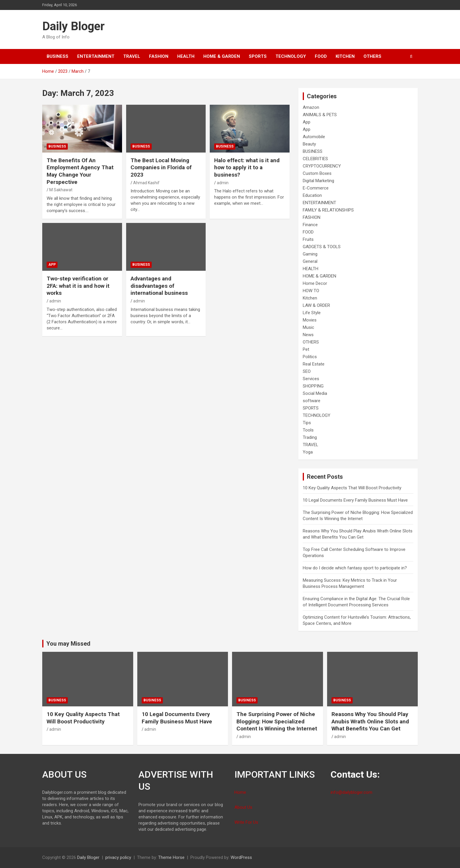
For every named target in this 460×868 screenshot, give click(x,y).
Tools (308, 430)
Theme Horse (171, 857)
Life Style (312, 313)
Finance (310, 225)
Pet (306, 349)
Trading (310, 437)
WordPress (241, 857)
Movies (310, 320)
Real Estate (314, 364)
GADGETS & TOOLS (322, 247)
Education (312, 195)
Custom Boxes (317, 173)
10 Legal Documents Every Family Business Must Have (355, 500)
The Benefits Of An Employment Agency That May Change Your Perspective (80, 171)
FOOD (321, 56)
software (312, 401)
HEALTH (186, 56)
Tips (307, 423)
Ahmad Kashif (146, 183)
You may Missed (68, 644)
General (310, 261)
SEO (307, 371)
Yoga (308, 452)
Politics (310, 357)
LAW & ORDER (316, 305)
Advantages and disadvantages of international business (159, 286)
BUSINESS (58, 56)
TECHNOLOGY (291, 56)
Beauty (309, 144)
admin (223, 183)
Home (240, 792)
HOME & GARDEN (222, 56)
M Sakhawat (61, 190)
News (308, 335)
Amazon (311, 107)
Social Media (315, 393)
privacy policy (118, 857)
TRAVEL (132, 56)
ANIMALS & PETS (320, 115)
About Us (243, 807)
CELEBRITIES (315, 159)
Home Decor (315, 283)
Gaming (310, 254)
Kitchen (345, 56)
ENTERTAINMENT (96, 56)
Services (311, 379)
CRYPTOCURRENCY (322, 166)
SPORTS (258, 56)
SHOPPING (313, 386)
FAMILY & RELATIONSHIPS (328, 210)
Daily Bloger (73, 26)
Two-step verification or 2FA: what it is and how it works (78, 286)
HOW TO (311, 291)
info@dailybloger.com (351, 792)
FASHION (159, 56)
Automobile (314, 137)
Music (308, 327)
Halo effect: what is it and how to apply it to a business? (247, 167)
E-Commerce (316, 188)
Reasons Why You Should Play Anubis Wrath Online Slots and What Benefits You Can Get (370, 721)
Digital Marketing (318, 181)
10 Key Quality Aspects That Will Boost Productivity (352, 488)
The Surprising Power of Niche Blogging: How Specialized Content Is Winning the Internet (277, 721)
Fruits (308, 239)
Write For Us (246, 822)
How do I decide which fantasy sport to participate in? (355, 568)
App (52, 265)
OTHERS (372, 56)
